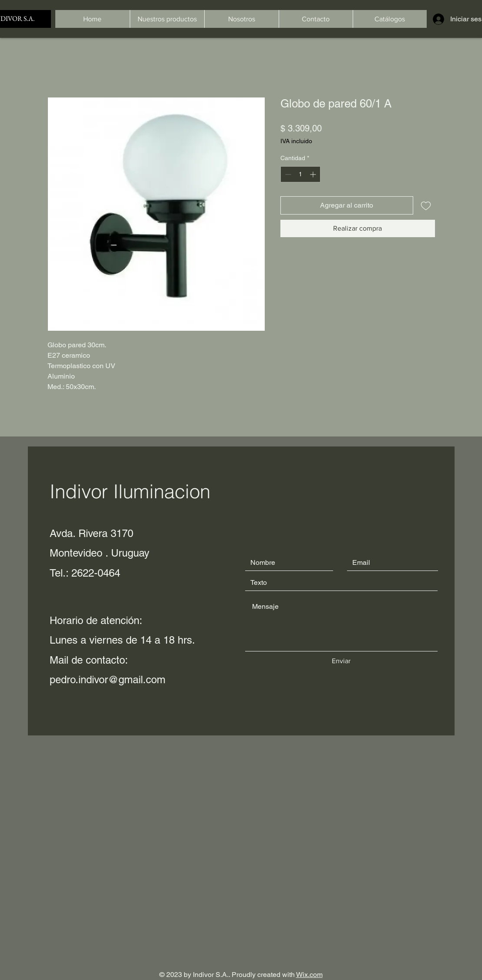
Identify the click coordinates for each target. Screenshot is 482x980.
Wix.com (309, 975)
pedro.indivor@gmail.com (108, 680)
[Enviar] (341, 661)
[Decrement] (287, 174)
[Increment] (314, 174)
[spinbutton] (300, 174)
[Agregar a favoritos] (426, 205)
